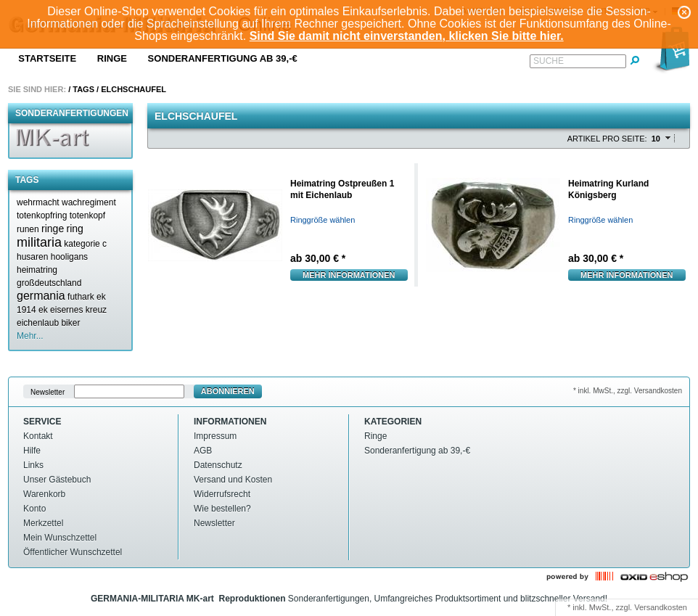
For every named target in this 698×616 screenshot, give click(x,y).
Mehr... (30, 336)
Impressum (215, 436)
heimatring (37, 270)
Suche (549, 61)
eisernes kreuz (78, 310)
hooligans (69, 257)
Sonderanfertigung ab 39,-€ (223, 58)
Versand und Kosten (233, 480)
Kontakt (38, 436)
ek (43, 310)
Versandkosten (661, 607)
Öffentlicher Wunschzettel (73, 552)
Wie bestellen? (222, 509)
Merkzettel (43, 523)
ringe (53, 229)
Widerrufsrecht (222, 494)
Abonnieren (228, 391)
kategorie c (85, 244)
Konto (34, 509)
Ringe (112, 58)
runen (28, 229)
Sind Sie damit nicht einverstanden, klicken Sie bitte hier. (407, 36)
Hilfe (32, 451)
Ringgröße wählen (323, 220)
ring (75, 229)
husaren (32, 257)
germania (41, 296)
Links (33, 465)
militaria (39, 242)
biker (70, 323)
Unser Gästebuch (57, 480)
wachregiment (89, 202)
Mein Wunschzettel (60, 538)
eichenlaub (38, 323)
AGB (203, 451)
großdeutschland (49, 283)
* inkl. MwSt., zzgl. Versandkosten (628, 391)
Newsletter (48, 391)
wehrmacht (38, 202)
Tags (83, 89)
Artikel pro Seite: (607, 139)
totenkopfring (42, 215)
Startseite (47, 58)
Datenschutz (218, 465)
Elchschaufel (134, 89)
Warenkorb (44, 494)
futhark (81, 297)
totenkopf (87, 215)
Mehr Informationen (349, 275)
